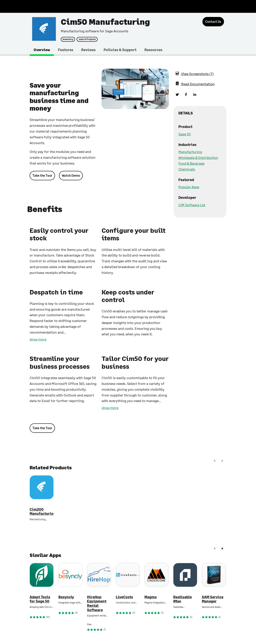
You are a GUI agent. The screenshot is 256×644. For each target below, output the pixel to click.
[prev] (215, 461)
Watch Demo (71, 175)
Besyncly (66, 597)
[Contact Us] (213, 22)
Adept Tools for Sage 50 (40, 599)
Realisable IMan (182, 599)
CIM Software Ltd (192, 205)
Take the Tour (42, 175)
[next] (222, 461)
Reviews (88, 50)
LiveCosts (124, 597)
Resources (153, 50)
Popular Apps (189, 187)
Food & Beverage (191, 163)
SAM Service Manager (213, 599)
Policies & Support (120, 50)
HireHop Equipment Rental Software (97, 603)
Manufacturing (190, 152)
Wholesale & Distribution (198, 158)
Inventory (68, 39)
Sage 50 (185, 134)
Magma (150, 597)
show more (38, 339)
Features (66, 50)
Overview (42, 50)
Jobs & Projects (87, 39)
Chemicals (187, 169)
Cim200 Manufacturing (42, 512)
